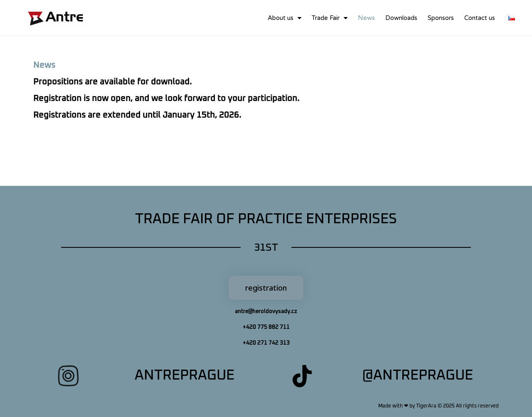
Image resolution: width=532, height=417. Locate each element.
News (366, 18)
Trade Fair (330, 18)
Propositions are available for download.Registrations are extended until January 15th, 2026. (166, 99)
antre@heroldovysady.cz (266, 312)
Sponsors (441, 18)
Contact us (480, 18)
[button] (266, 288)
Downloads (401, 18)
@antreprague (417, 375)
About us (284, 18)
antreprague (185, 375)
